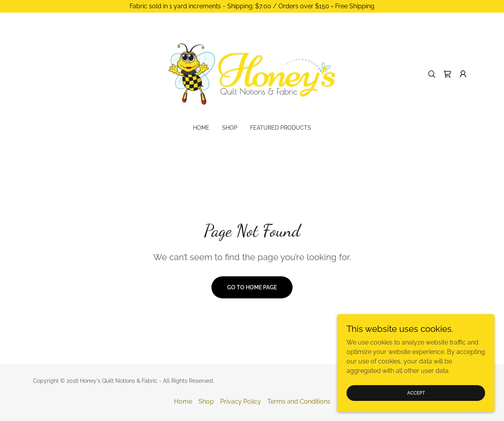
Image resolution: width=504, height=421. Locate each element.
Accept (416, 393)
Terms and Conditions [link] (299, 401)
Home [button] (183, 401)
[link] (252, 74)
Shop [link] (230, 128)
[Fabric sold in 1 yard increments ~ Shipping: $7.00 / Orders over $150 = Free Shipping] (252, 6)
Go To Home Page (252, 287)
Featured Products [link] (281, 128)
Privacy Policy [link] (241, 401)
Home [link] (201, 128)
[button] (463, 74)
